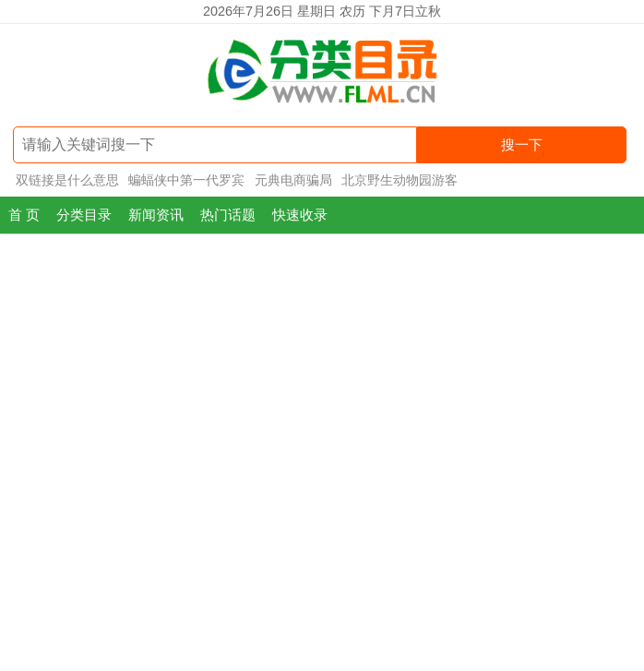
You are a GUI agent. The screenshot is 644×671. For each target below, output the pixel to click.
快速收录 (300, 215)
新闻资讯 (156, 215)
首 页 (24, 215)
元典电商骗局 (293, 180)
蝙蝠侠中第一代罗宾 (186, 180)
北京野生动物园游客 (400, 180)
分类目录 (84, 215)
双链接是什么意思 (67, 180)
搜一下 (522, 144)
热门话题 (228, 215)
